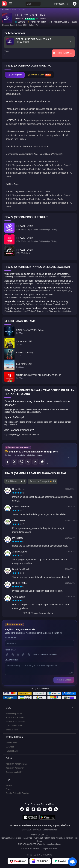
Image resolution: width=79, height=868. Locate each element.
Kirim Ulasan (64, 680)
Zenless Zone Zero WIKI (16, 722)
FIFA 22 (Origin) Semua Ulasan (39, 613)
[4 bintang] (23, 654)
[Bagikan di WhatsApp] (21, 462)
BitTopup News (12, 730)
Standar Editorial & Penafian (18, 793)
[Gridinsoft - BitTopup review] (40, 861)
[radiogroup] (18, 493)
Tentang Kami (11, 743)
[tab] (15, 75)
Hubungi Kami (12, 751)
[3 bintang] (18, 654)
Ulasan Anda (12, 660)
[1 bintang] (7, 654)
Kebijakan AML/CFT (14, 772)
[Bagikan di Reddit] (42, 462)
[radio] (14, 493)
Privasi (9, 789)
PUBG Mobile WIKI (14, 726)
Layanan (9, 785)
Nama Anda (11, 638)
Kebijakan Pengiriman (15, 768)
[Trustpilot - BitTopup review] (62, 861)
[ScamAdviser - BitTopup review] (18, 861)
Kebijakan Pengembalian (16, 764)
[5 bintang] (29, 654)
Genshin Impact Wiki (14, 714)
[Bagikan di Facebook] (7, 462)
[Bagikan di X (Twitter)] (14, 462)
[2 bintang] (13, 654)
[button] (39, 708)
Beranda (6, 10)
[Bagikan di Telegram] (28, 462)
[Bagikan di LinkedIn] (35, 462)
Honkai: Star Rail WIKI (15, 718)
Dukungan (10, 747)
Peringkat (10, 650)
